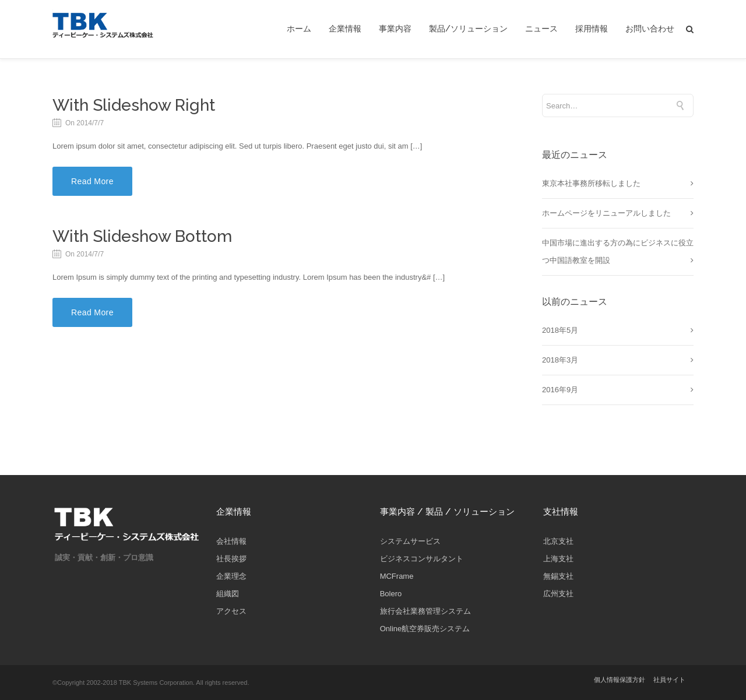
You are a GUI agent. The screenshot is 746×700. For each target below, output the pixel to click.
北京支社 (558, 541)
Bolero (391, 594)
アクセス (231, 611)
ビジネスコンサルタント (422, 559)
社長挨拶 (231, 559)
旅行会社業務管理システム (425, 611)
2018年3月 (560, 360)
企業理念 (231, 576)
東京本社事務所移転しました (591, 183)
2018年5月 (560, 330)
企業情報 (345, 29)
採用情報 (592, 29)
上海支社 (558, 559)
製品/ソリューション (468, 29)
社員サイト (669, 680)
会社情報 (231, 541)
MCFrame (397, 576)
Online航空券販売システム (425, 629)
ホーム (299, 29)
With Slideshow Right (134, 105)
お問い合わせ (650, 29)
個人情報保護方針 (620, 680)
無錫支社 (558, 576)
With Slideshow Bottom (142, 236)
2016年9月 (560, 390)
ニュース (541, 29)
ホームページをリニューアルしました (606, 213)
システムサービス (410, 541)
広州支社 (558, 594)
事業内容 (395, 29)
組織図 (228, 594)
